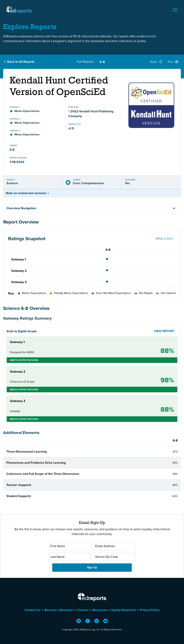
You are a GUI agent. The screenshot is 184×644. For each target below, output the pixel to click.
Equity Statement (124, 610)
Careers (83, 610)
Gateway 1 (19, 259)
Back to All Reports (21, 62)
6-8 (102, 62)
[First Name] (70, 546)
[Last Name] (70, 557)
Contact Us (33, 610)
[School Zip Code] (114, 557)
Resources (100, 610)
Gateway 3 (19, 282)
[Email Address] (114, 546)
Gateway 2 (19, 271)
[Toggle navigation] (175, 10)
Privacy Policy (150, 610)
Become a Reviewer (59, 610)
